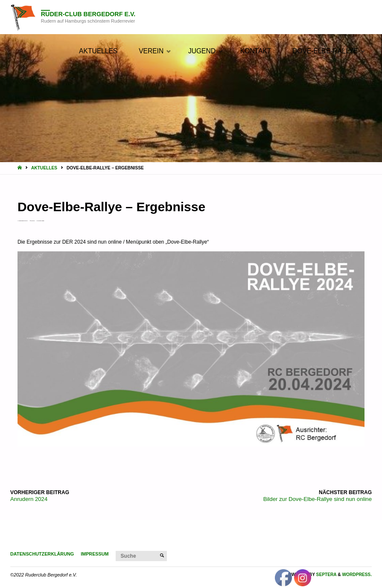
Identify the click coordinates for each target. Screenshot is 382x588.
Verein (43, 221)
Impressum (95, 554)
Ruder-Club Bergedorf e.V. (88, 14)
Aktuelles (44, 168)
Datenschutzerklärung (42, 554)
